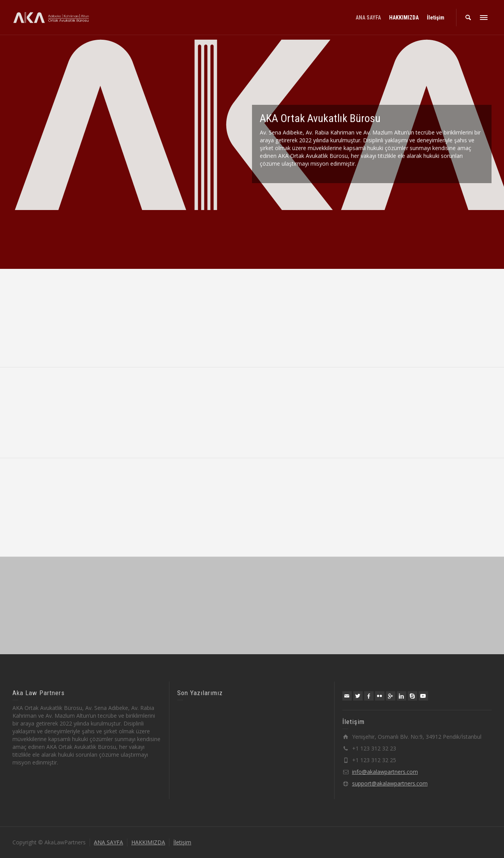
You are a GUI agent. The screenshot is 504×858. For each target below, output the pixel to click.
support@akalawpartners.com (390, 783)
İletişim (182, 842)
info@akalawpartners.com (385, 772)
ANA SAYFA (108, 842)
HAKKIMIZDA (148, 842)
